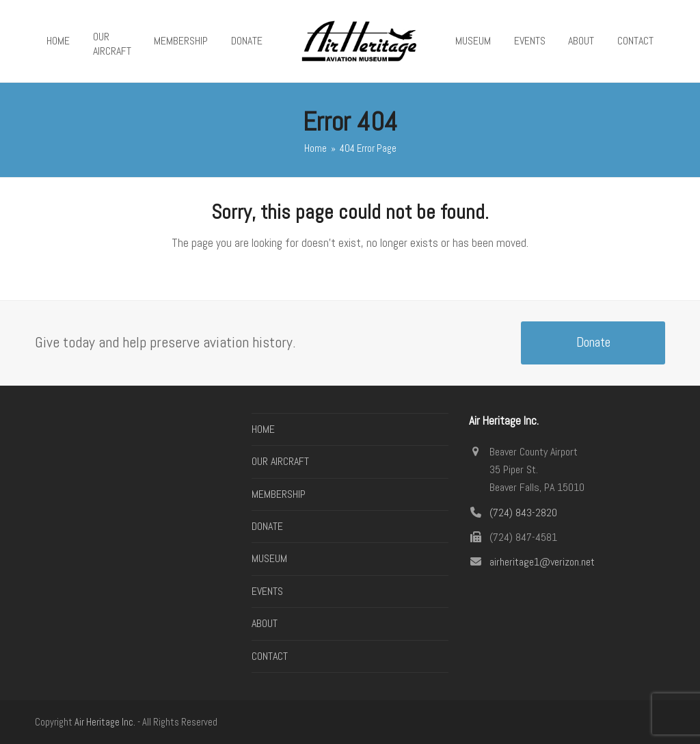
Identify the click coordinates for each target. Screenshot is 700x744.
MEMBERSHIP (279, 494)
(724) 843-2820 (523, 513)
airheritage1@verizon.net (542, 562)
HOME (263, 429)
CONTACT (270, 656)
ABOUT (265, 623)
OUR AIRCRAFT (280, 461)
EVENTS (267, 591)
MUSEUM (269, 558)
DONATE (267, 526)
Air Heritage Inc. (105, 722)
